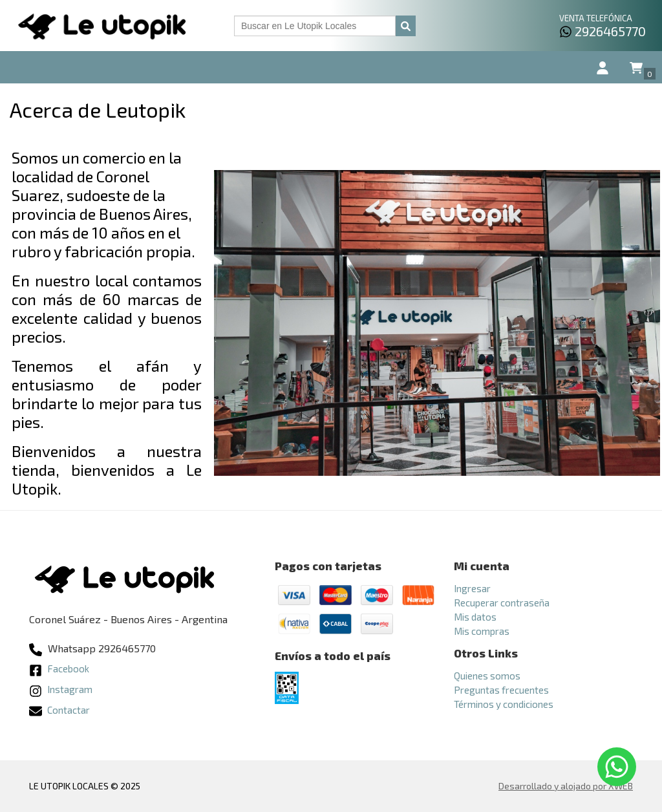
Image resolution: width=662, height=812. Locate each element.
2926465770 (603, 31)
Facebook (59, 668)
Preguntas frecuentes (501, 690)
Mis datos (475, 617)
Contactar (59, 710)
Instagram (61, 689)
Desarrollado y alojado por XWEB (566, 786)
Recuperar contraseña (502, 603)
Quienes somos (487, 676)
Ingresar (472, 588)
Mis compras (482, 631)
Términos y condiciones (504, 704)
